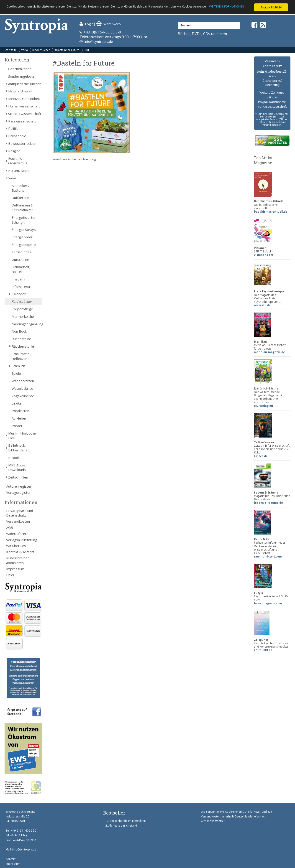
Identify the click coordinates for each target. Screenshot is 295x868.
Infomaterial (21, 287)
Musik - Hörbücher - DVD (24, 436)
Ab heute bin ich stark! (123, 826)
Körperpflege (22, 309)
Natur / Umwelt (20, 91)
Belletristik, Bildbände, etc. (20, 448)
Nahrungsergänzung (27, 324)
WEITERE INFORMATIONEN (28, 11)
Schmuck (18, 366)
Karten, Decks (19, 171)
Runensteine (21, 339)
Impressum (15, 569)
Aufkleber (19, 418)
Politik (13, 128)
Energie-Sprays (24, 229)
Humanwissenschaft (24, 106)
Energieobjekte (24, 244)
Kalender (19, 294)
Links (10, 575)
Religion (14, 151)
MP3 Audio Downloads (17, 467)
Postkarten (20, 411)
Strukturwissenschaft (25, 114)
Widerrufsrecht (18, 534)
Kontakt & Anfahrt (20, 552)
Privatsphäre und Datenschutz (20, 513)
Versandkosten (18, 521)
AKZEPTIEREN (271, 7)
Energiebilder (22, 237)
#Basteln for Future (67, 50)
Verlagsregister (18, 492)
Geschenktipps (20, 69)
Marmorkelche (23, 316)
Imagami (18, 279)
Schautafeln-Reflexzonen (22, 356)
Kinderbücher (41, 50)
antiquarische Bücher (24, 84)
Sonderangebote (21, 76)
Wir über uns (16, 546)
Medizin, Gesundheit (24, 99)
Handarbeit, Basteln (21, 269)
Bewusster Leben (22, 143)
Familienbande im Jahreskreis (127, 821)
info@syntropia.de (99, 41)
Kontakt (11, 859)
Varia (24, 50)
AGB (10, 527)
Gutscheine (20, 259)
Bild (86, 50)
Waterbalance (22, 388)
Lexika (17, 403)
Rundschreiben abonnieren (18, 560)
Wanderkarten (23, 381)
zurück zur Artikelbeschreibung (74, 159)
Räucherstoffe (23, 346)
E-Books (15, 458)
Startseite (11, 50)
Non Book (19, 331)
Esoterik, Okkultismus (18, 161)
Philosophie (17, 136)
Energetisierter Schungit (24, 220)
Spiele (16, 373)
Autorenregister (19, 486)
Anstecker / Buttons (21, 188)
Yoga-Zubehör (23, 396)
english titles (22, 252)
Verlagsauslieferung (22, 540)
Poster (17, 426)
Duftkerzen (20, 198)
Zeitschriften (18, 477)
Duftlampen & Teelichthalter (22, 207)
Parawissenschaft (22, 121)
